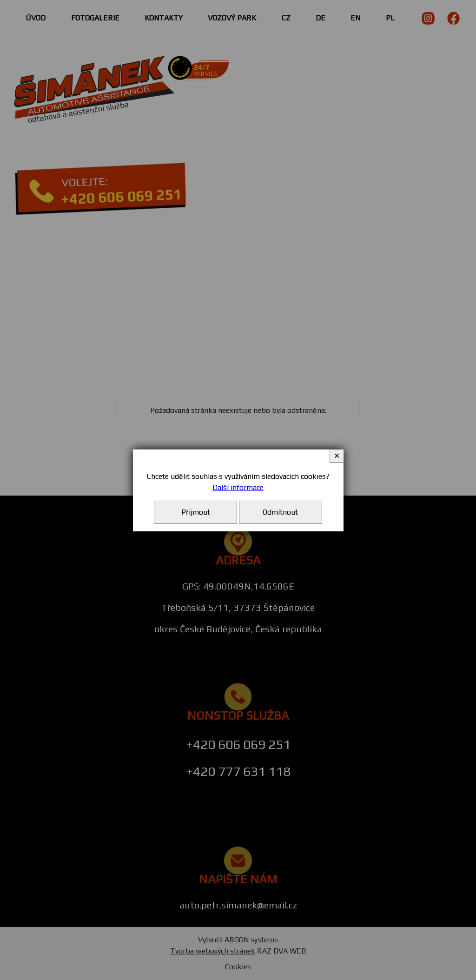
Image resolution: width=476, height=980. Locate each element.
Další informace (238, 487)
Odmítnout (280, 512)
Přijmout (196, 512)
